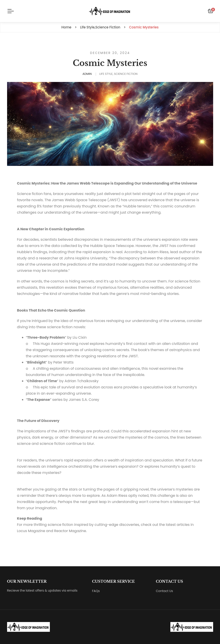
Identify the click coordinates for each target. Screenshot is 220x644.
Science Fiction (126, 74)
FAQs (96, 591)
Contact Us (165, 591)
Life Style (106, 74)
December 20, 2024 (110, 53)
